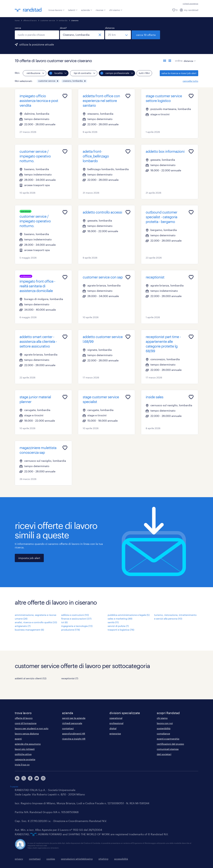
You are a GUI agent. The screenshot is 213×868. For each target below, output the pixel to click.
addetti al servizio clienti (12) (31, 678)
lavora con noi (165, 723)
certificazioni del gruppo (170, 744)
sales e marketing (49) (120, 619)
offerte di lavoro (30, 20)
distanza (110, 28)
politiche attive (23, 754)
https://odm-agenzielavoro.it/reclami (43, 848)
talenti (73, 10)
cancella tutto (190, 81)
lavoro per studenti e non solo (32, 728)
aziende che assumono (28, 744)
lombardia (63, 20)
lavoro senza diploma (27, 733)
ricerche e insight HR (74, 739)
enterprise (115, 733)
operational (116, 718)
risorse (101, 10)
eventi (18, 739)
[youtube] (37, 778)
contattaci (68, 728)
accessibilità (121, 859)
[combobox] (37, 35)
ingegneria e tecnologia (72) (77, 626)
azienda (87, 10)
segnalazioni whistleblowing (77, 859)
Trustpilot (14, 787)
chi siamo (116, 10)
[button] (58, 81)
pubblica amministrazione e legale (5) (129, 615)
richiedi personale (72, 723)
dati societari (164, 754)
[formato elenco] (165, 61)
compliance (163, 733)
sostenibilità (164, 728)
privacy (19, 859)
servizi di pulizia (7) (118, 626)
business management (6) (29, 630)
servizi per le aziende (74, 718)
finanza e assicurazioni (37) (76, 619)
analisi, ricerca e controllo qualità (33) (36, 622)
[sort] (189, 59)
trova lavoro (57, 10)
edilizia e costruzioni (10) (75, 615)
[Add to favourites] (65, 96)
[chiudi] (100, 35)
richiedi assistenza (190, 4)
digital (113, 728)
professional (116, 723)
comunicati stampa (168, 749)
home (17, 20)
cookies (51, 859)
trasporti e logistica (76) (121, 630)
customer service (48, 20)
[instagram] (43, 778)
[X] (24, 778)
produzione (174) (71, 630)
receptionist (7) (70, 678)
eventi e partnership (168, 739)
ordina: (179, 61)
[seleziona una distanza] (118, 35)
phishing (103, 859)
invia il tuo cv (22, 764)
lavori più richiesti (25, 749)
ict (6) (64, 622)
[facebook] (30, 778)
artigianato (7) (23, 626)
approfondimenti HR (74, 733)
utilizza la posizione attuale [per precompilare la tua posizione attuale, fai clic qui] (37, 44)
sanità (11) (113, 622)
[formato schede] (170, 61)
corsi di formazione (26, 723)
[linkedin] (17, 778)
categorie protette (25, 759)
